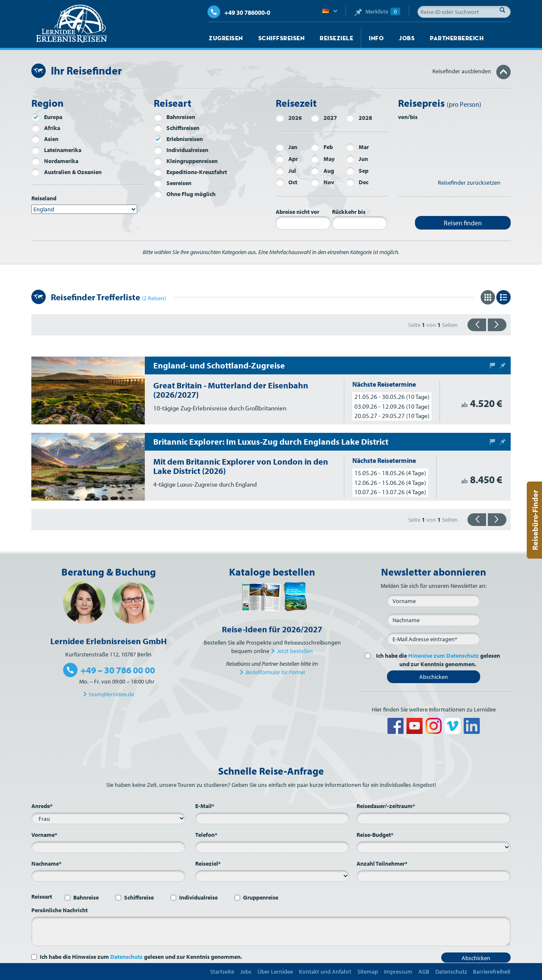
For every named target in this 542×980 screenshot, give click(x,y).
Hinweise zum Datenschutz (444, 656)
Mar (357, 147)
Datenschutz (126, 957)
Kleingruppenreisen (186, 161)
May (323, 159)
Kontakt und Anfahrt (325, 972)
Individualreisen (181, 150)
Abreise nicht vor (297, 212)
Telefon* (206, 835)
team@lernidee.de (112, 694)
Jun (357, 159)
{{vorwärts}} (497, 325)
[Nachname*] (108, 876)
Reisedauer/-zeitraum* (386, 806)
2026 (289, 118)
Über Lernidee (275, 972)
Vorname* (44, 835)
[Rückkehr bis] (359, 223)
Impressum (398, 972)
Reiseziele (336, 38)
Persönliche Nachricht (59, 910)
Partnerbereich (457, 38)
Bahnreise (86, 897)
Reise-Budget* (375, 835)
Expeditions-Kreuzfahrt (190, 172)
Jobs (407, 38)
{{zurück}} (477, 325)
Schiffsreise (139, 897)
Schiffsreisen (282, 38)
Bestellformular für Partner (275, 672)
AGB (424, 972)
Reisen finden (463, 223)
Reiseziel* (208, 864)
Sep (357, 171)
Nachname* (46, 864)
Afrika (46, 128)
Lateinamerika (56, 150)
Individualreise (198, 897)
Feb (322, 147)
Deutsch (330, 11)
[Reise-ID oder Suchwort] (464, 12)
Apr (287, 159)
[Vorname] (434, 601)
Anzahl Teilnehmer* (382, 864)
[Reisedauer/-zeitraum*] (434, 818)
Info (376, 38)
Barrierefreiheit (492, 972)
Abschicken (434, 677)
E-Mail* (205, 806)
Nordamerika (55, 161)
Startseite (222, 972)
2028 (359, 118)
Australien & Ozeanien (66, 172)
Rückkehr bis (349, 212)
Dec (357, 182)
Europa (47, 117)
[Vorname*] (108, 847)
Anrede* (42, 806)
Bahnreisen (174, 117)
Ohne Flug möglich (185, 194)
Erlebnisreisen (178, 139)
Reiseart (42, 897)
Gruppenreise (261, 897)
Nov (322, 182)
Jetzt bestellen (295, 651)
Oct (286, 182)
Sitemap (368, 972)
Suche (505, 10)
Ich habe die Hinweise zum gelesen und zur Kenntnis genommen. (141, 957)
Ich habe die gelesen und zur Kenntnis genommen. (437, 660)
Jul (286, 171)
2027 (324, 118)
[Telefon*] (272, 847)
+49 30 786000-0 (239, 12)
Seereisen (173, 183)
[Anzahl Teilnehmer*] (434, 876)
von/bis (408, 117)
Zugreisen (226, 38)
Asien (45, 139)
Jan (286, 147)
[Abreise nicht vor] (303, 223)
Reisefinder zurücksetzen (469, 183)
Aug (322, 171)
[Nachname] (434, 620)
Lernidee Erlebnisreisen (72, 24)
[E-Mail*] (434, 639)
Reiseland (44, 198)
